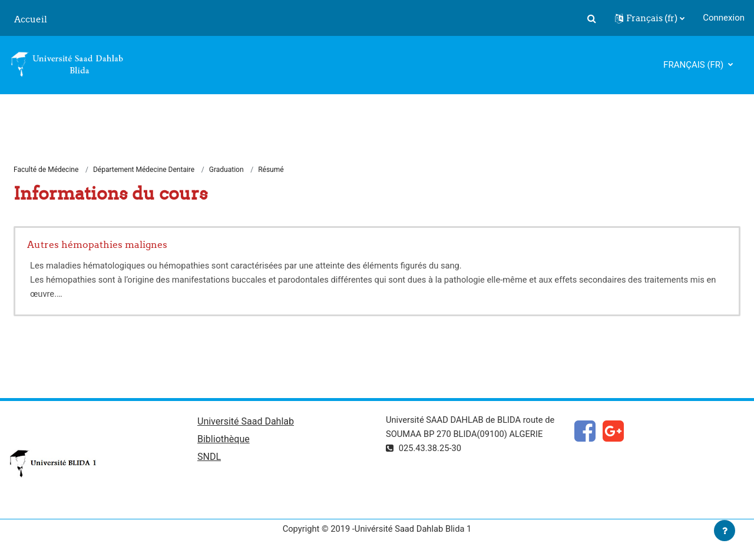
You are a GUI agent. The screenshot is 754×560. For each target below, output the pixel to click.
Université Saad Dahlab (246, 422)
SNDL (209, 458)
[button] (591, 18)
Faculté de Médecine (46, 170)
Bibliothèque (224, 440)
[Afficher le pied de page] (725, 531)
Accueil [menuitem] (31, 19)
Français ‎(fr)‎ (695, 65)
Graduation (226, 170)
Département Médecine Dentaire (144, 170)
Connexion (724, 18)
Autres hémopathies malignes (97, 245)
